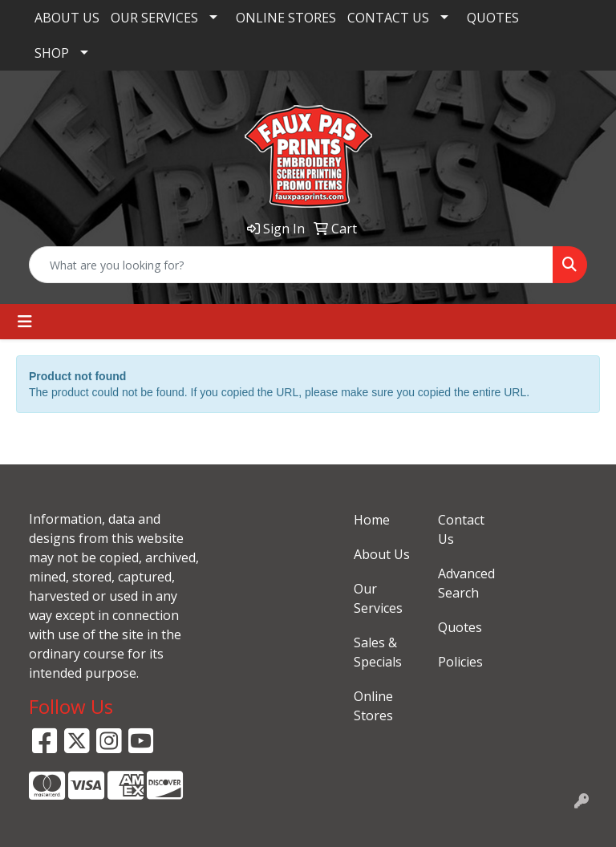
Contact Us (461, 529)
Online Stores (373, 706)
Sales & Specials (378, 652)
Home (372, 520)
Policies (460, 662)
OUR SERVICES (154, 18)
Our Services (378, 598)
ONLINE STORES (286, 18)
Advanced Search (466, 583)
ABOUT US (67, 18)
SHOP (52, 53)
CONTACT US (388, 18)
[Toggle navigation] (25, 322)
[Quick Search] (291, 265)
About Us (382, 554)
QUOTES (493, 18)
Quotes (460, 627)
